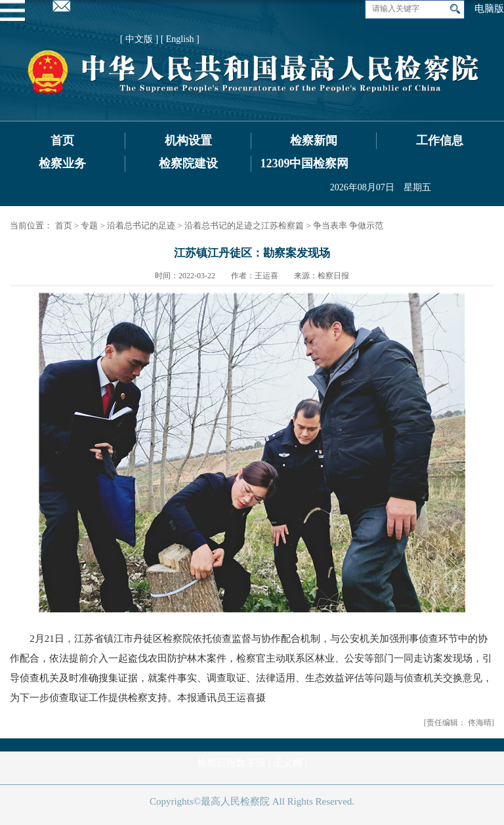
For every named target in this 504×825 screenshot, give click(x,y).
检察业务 (62, 163)
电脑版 (489, 9)
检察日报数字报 (231, 763)
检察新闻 (314, 140)
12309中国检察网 (304, 163)
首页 (62, 140)
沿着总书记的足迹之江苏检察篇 (244, 225)
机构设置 (188, 140)
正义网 (288, 763)
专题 (89, 225)
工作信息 (440, 140)
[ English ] (180, 39)
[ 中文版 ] (139, 39)
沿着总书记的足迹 (141, 225)
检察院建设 (188, 163)
